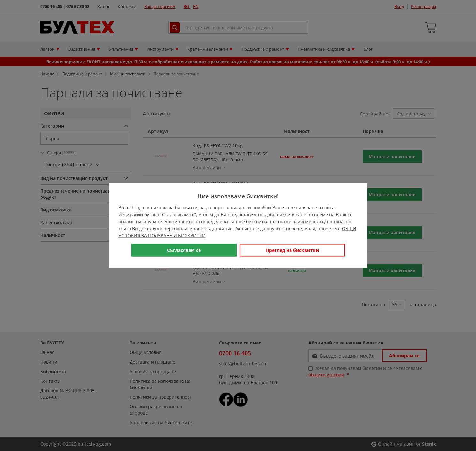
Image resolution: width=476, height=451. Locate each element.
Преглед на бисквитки (292, 250)
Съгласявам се (184, 250)
